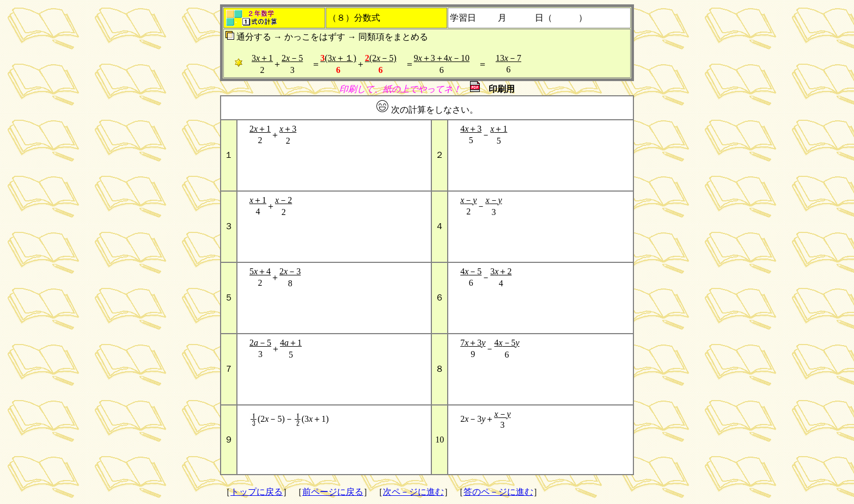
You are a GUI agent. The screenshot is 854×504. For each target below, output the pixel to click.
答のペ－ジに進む (498, 492)
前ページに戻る (333, 492)
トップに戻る (257, 492)
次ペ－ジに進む (413, 492)
